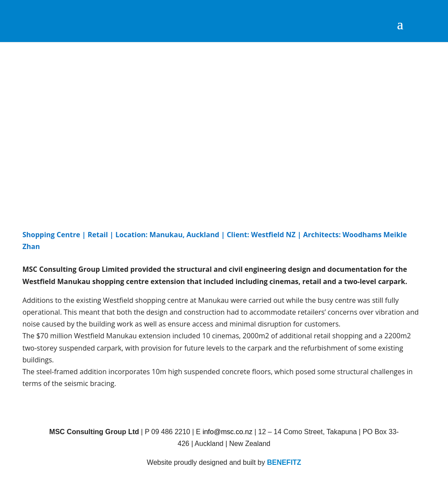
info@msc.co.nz (227, 432)
